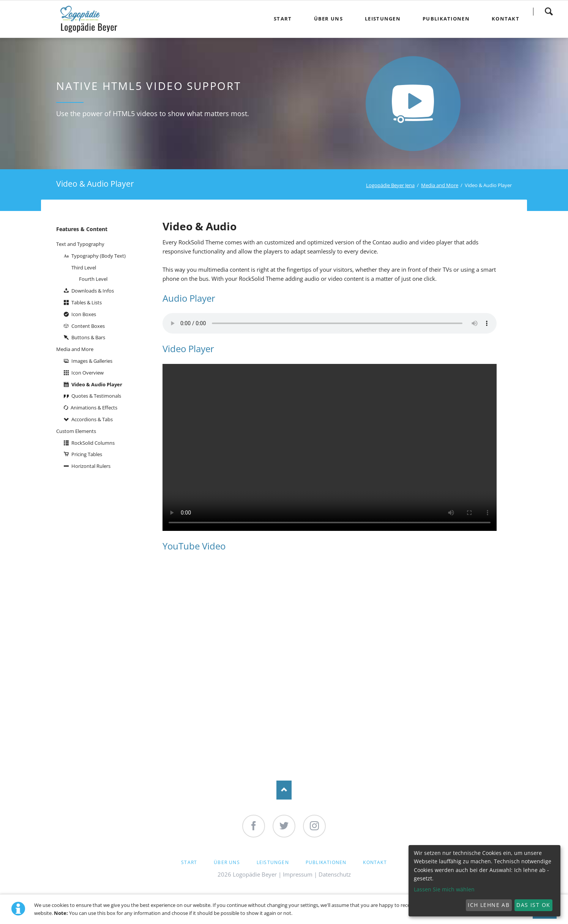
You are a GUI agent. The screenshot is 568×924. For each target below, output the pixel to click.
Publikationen (326, 862)
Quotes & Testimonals (96, 396)
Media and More (440, 185)
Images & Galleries (92, 361)
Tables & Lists (87, 302)
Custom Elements (76, 431)
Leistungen (273, 862)
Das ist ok (533, 905)
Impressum (298, 874)
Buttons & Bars (88, 337)
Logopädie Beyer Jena (390, 185)
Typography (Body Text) (99, 256)
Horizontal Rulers (91, 466)
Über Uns (227, 862)
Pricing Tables (87, 454)
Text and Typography (80, 244)
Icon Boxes (84, 314)
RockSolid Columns (93, 443)
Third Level (84, 268)
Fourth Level (93, 279)
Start (189, 862)
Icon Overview (88, 373)
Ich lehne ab (489, 905)
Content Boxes (88, 326)
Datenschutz (335, 874)
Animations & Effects (94, 408)
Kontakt (375, 862)
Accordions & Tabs (92, 419)
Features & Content (82, 229)
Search (549, 11)
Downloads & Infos (93, 291)
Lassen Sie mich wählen (444, 889)
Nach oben (284, 790)
